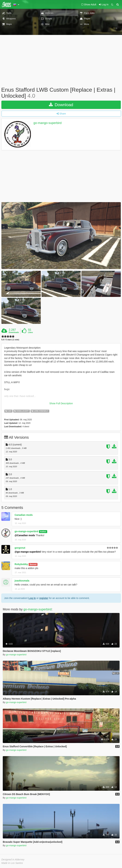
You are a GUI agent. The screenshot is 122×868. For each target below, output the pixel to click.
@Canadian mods (25, 535)
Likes (30, 332)
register (44, 598)
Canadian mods (24, 515)
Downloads (14, 332)
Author (43, 532)
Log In (32, 598)
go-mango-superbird (48, 123)
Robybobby (21, 564)
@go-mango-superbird (28, 552)
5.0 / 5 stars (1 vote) (10, 340)
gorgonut (20, 548)
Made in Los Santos (12, 863)
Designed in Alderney (13, 860)
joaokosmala (22, 581)
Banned (33, 564)
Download (61, 105)
